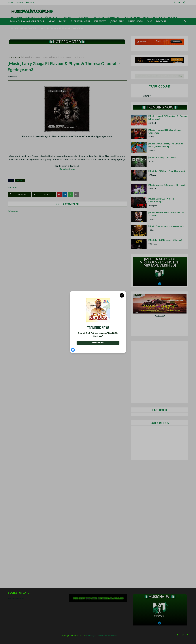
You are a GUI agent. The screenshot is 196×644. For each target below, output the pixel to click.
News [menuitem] (52, 21)
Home (10, 2)
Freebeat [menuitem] (100, 21)
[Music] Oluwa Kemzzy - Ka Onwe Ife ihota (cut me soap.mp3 (166, 145)
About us (20, 2)
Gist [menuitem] (150, 21)
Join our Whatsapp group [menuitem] (27, 21)
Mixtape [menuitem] (161, 21)
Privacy (30, 2)
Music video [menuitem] (135, 21)
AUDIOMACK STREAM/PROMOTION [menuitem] (62, 28)
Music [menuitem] (63, 21)
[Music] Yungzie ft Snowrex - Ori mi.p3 (167, 185)
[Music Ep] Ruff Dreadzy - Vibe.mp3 (165, 240)
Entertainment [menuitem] (80, 21)
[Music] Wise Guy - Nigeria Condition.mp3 (161, 200)
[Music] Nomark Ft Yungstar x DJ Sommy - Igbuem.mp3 (168, 118)
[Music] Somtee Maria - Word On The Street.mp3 (166, 214)
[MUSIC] (18, 57)
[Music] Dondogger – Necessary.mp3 (166, 226)
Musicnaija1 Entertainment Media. (101, 636)
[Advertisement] (67, 50)
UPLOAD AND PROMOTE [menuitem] (23, 28)
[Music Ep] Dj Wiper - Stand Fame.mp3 (167, 171)
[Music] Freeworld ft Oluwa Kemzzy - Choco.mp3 (166, 131)
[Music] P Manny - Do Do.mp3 (162, 157)
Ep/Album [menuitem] (117, 21)
